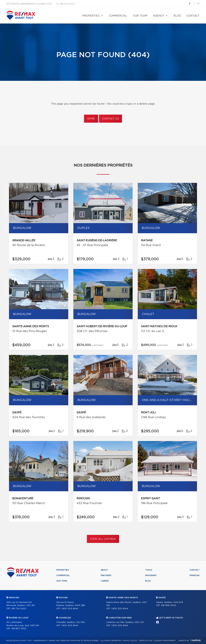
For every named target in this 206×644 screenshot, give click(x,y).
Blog (177, 16)
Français (195, 575)
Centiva (195, 640)
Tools (149, 570)
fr (198, 4)
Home (91, 119)
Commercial (118, 16)
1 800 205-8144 (70, 609)
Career (105, 581)
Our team (140, 16)
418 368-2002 (169, 605)
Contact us (110, 119)
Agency (159, 16)
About (104, 570)
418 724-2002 (19, 609)
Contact (193, 16)
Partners (106, 575)
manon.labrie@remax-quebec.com (31, 4)
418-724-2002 (67, 4)
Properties (91, 16)
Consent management (165, 641)
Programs (151, 575)
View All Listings (103, 539)
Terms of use (145, 641)
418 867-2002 (19, 629)
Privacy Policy (130, 641)
